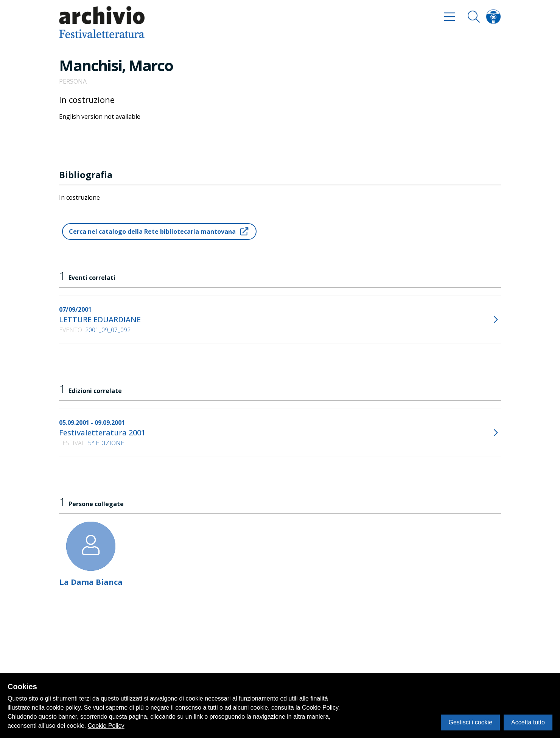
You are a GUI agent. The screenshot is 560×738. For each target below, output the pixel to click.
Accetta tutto (528, 722)
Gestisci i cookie (470, 722)
